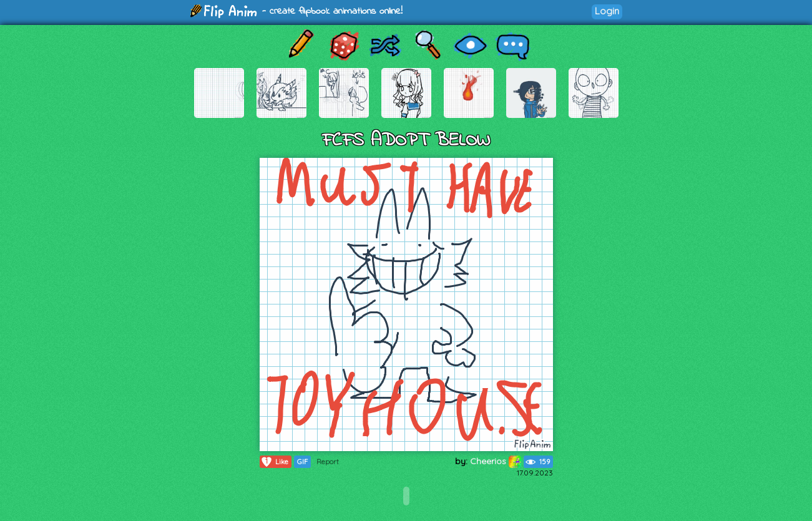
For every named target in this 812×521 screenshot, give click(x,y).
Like (274, 462)
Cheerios (496, 461)
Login (607, 11)
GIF (302, 462)
